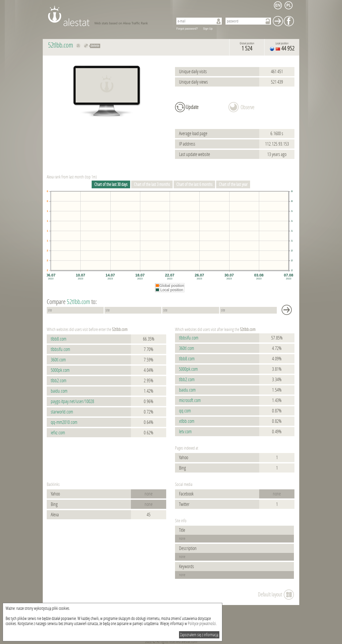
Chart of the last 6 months (194, 184)
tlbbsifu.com (60, 349)
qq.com (185, 411)
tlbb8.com (59, 339)
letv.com (185, 432)
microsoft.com (190, 400)
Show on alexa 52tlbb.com (78, 46)
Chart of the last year (233, 184)
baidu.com (59, 391)
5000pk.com (60, 370)
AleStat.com (108, 16)
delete (95, 46)
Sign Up (208, 29)
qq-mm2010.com (64, 422)
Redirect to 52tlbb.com (86, 46)
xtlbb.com (187, 421)
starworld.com (62, 412)
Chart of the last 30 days (111, 184)
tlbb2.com (59, 381)
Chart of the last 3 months (152, 184)
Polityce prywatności (202, 624)
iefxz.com (58, 433)
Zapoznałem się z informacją (199, 635)
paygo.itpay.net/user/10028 (72, 401)
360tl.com (58, 360)
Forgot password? (187, 29)
